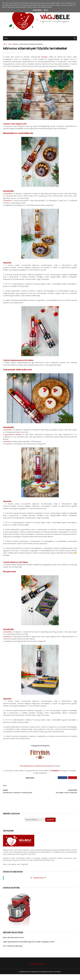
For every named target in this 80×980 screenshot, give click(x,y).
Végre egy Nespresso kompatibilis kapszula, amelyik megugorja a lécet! (29, 948)
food (11, 44)
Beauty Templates (55, 977)
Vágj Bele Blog (38, 884)
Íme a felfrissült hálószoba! (13, 952)
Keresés (50, 826)
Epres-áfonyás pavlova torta (14, 943)
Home (6, 44)
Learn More (37, 10)
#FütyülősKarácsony (28, 769)
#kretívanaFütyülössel (45, 769)
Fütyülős (44, 57)
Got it (46, 10)
